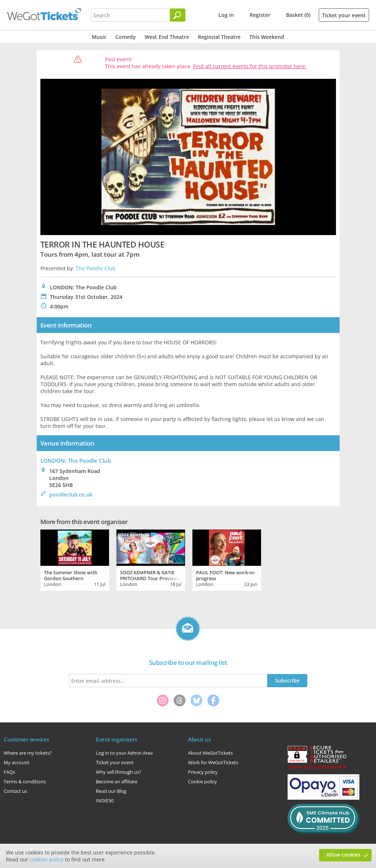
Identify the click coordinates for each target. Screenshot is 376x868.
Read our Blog (111, 791)
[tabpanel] (75, 559)
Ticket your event (344, 15)
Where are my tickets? (28, 753)
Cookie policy (203, 781)
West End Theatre (167, 37)
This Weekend (267, 37)
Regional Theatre (219, 37)
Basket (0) (298, 15)
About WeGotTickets (210, 753)
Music (99, 37)
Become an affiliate (117, 781)
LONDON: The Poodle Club (76, 461)
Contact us (15, 791)
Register (260, 15)
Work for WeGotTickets (213, 762)
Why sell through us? (119, 772)
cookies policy (47, 859)
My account (17, 762)
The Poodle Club (96, 268)
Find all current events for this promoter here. (250, 66)
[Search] (178, 15)
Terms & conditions (25, 781)
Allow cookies (344, 855)
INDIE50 (105, 801)
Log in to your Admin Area (124, 753)
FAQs (9, 772)
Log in (226, 15)
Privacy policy (203, 772)
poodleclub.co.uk (71, 495)
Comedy (126, 37)
